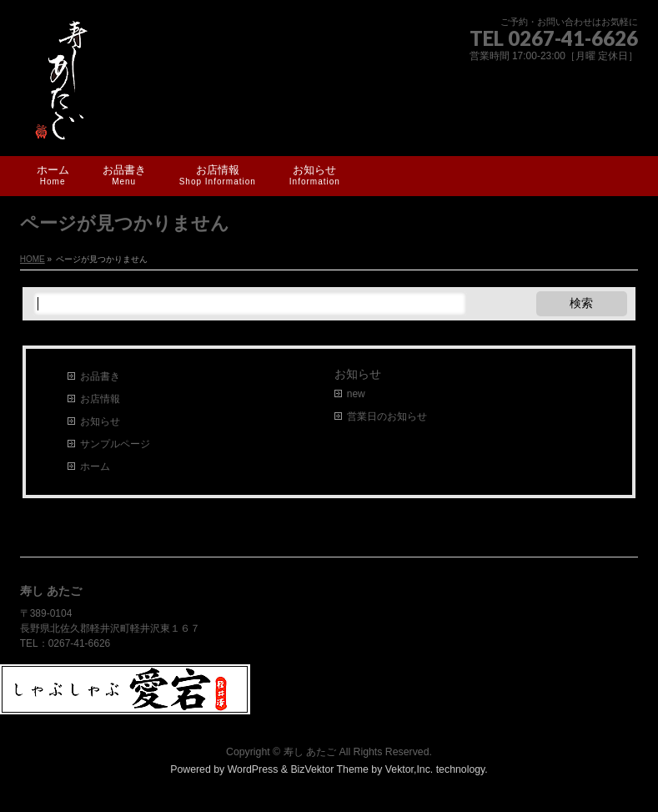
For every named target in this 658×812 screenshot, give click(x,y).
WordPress (253, 769)
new (356, 394)
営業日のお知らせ (387, 416)
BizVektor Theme (329, 769)
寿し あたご (310, 752)
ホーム (95, 467)
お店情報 (100, 399)
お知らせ (100, 421)
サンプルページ (115, 444)
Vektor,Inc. (409, 769)
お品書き (100, 376)
